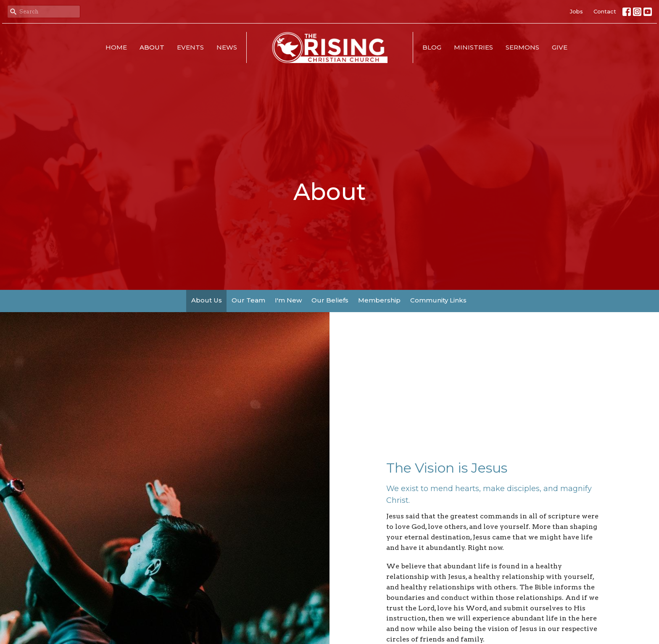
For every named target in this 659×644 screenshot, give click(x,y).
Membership (379, 300)
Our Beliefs (330, 300)
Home (116, 47)
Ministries (473, 47)
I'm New (288, 300)
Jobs (576, 11)
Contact (605, 11)
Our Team (248, 300)
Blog (432, 47)
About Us (207, 300)
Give (560, 47)
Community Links (438, 300)
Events (190, 47)
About (152, 47)
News (227, 47)
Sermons (522, 47)
